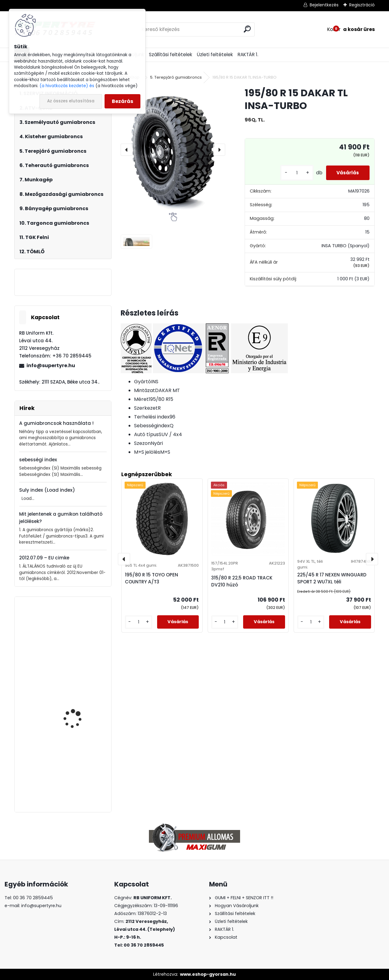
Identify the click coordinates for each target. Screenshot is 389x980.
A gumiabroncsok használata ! (56, 423)
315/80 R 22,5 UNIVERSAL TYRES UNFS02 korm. (80, 646)
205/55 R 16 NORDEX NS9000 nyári (75, 696)
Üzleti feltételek (215, 55)
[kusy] (292, 173)
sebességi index (38, 460)
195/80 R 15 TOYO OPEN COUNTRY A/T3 (151, 578)
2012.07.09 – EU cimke (44, 558)
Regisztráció (362, 5)
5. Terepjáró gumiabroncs (176, 77)
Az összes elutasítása (71, 101)
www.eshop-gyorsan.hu (208, 974)
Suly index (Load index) (47, 490)
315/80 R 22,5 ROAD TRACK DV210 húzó (242, 581)
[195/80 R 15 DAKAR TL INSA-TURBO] (173, 150)
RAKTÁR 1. (248, 55)
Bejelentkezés (324, 5)
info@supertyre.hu (51, 365)
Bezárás (122, 101)
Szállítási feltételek (170, 55)
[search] (247, 29)
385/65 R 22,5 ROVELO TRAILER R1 (77, 775)
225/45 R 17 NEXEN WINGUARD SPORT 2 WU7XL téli (332, 578)
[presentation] (127, 150)
